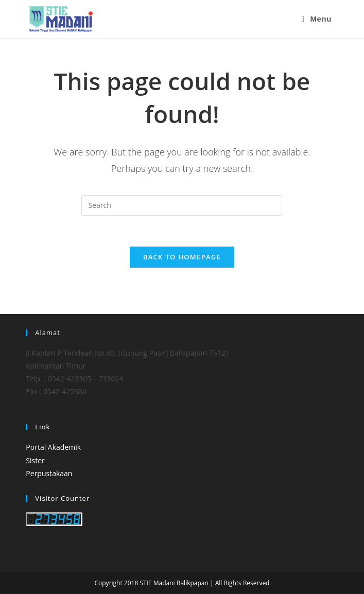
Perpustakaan (49, 473)
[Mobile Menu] (317, 19)
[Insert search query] (182, 205)
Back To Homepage (182, 257)
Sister (35, 460)
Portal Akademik (53, 447)
